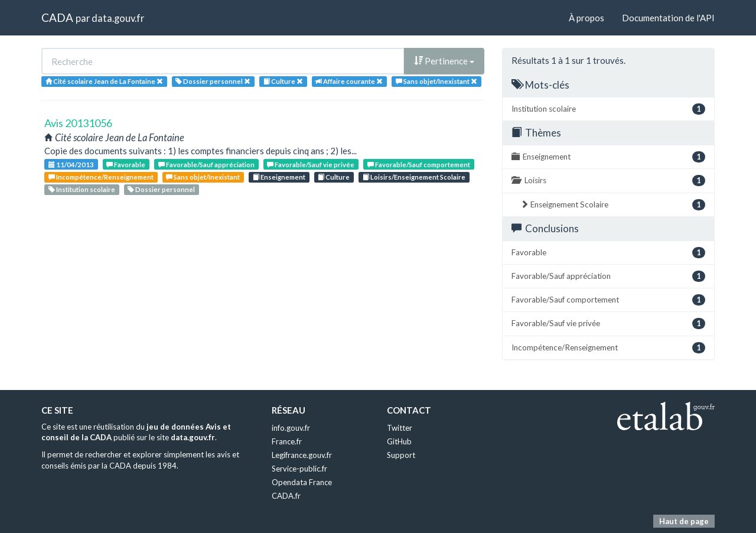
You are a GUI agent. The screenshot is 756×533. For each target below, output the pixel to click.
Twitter (400, 428)
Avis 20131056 (78, 123)
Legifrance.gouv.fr (302, 455)
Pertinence (444, 61)
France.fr (287, 441)
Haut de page (684, 521)
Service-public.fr (299, 469)
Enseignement (279, 177)
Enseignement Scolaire (613, 205)
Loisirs (608, 181)
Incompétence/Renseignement (101, 177)
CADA (57, 17)
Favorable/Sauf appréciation (206, 165)
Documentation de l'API (668, 18)
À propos (586, 18)
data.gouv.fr (118, 18)
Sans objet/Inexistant (203, 177)
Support (401, 455)
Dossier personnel (161, 189)
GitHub (399, 441)
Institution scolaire (82, 189)
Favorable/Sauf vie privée (311, 165)
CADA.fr (286, 496)
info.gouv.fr (291, 428)
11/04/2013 (71, 165)
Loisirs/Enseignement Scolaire (414, 177)
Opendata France (302, 482)
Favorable (126, 165)
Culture (334, 177)
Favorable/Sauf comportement (419, 165)
